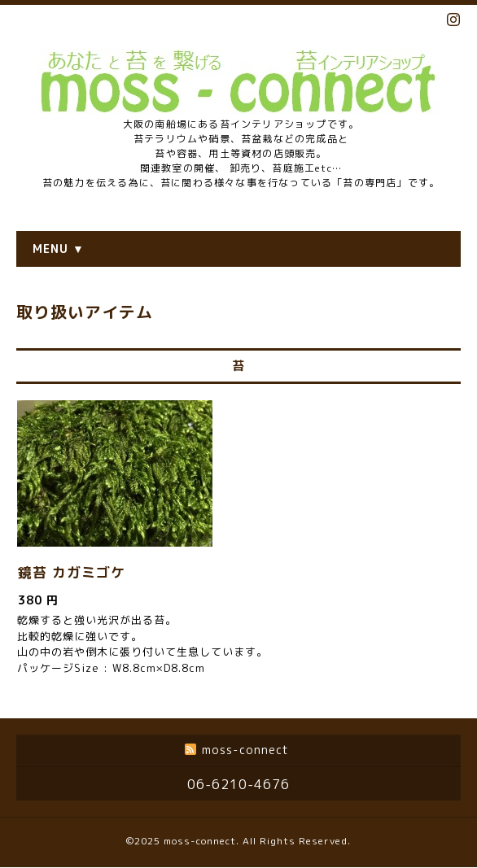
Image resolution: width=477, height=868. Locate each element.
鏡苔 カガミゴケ (72, 572)
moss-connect (200, 841)
